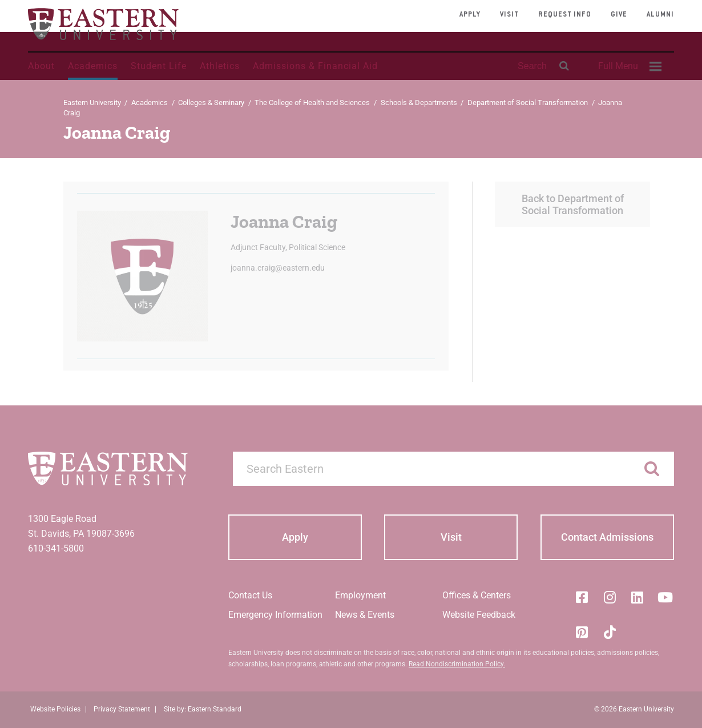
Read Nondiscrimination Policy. (457, 664)
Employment (360, 595)
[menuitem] (628, 66)
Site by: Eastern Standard (203, 709)
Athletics (220, 66)
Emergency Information (275, 615)
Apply (470, 15)
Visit (509, 15)
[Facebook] (582, 597)
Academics (93, 66)
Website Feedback (479, 615)
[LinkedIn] (638, 597)
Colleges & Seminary (211, 102)
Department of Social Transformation (528, 102)
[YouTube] (665, 597)
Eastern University (92, 102)
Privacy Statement (122, 709)
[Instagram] (610, 597)
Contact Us (250, 595)
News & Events (365, 615)
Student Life (159, 66)
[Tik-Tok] (610, 632)
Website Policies (55, 709)
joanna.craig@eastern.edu (278, 268)
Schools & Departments (419, 102)
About (41, 66)
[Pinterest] (582, 632)
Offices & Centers (477, 595)
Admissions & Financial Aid (315, 66)
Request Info (565, 15)
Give (619, 15)
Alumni (660, 15)
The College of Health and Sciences (312, 102)
